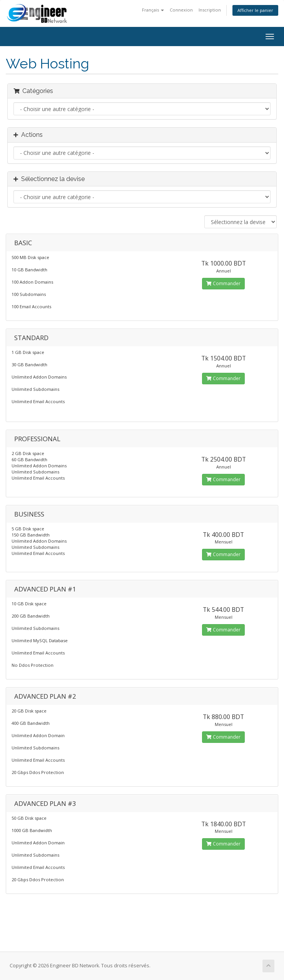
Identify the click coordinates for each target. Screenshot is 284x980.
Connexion (181, 10)
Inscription (210, 10)
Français (153, 10)
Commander (223, 283)
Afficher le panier (255, 10)
